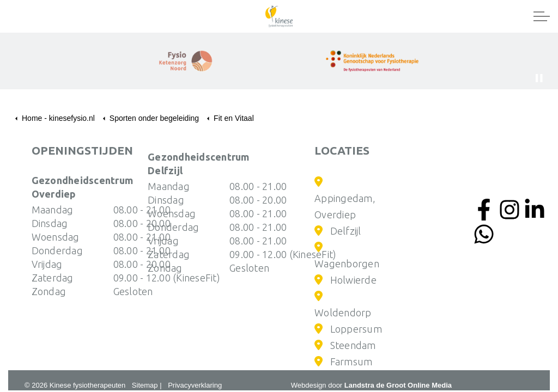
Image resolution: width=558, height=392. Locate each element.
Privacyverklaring (195, 385)
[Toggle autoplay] (539, 78)
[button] (372, 61)
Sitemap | (147, 385)
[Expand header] (542, 16)
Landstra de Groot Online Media (398, 385)
